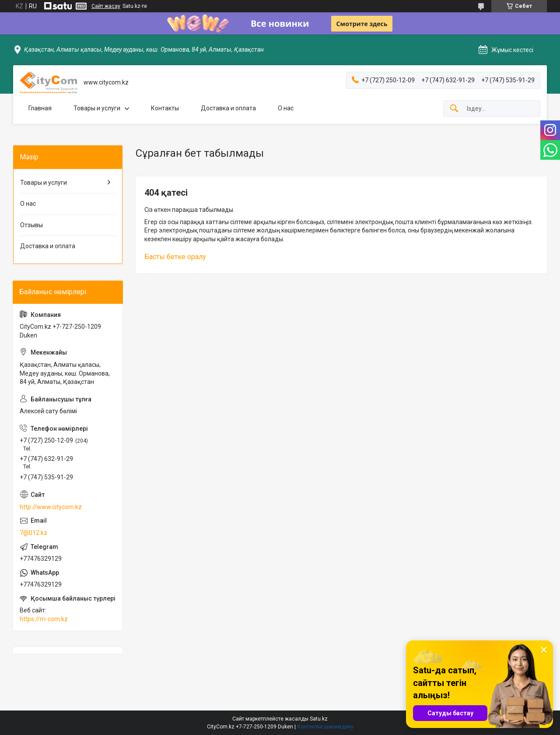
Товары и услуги (97, 108)
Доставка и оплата (228, 108)
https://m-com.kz (44, 619)
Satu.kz (319, 719)
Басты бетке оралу (175, 257)
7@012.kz (33, 533)
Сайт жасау (106, 6)
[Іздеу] (454, 109)
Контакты (165, 108)
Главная (40, 108)
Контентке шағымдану (325, 727)
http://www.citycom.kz (51, 507)
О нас (286, 108)
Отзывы (31, 225)
